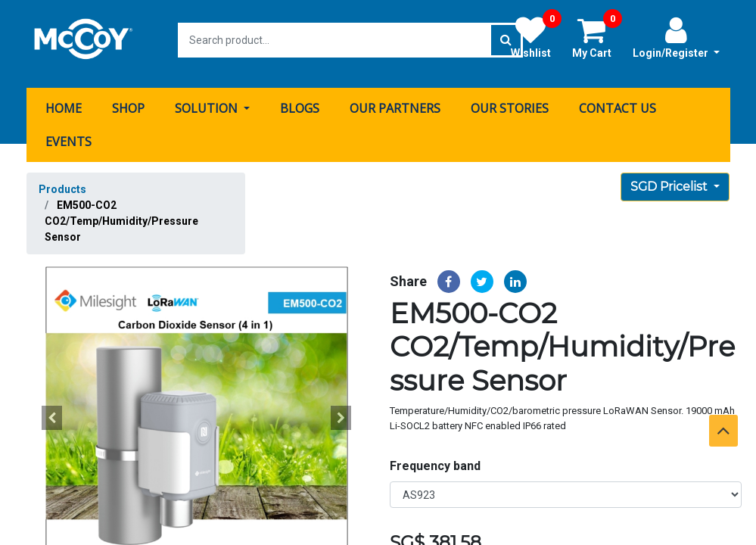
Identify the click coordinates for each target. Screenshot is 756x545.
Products (62, 182)
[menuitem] (64, 101)
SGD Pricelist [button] (670, 179)
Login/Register (676, 37)
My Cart (597, 37)
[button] (52, 410)
